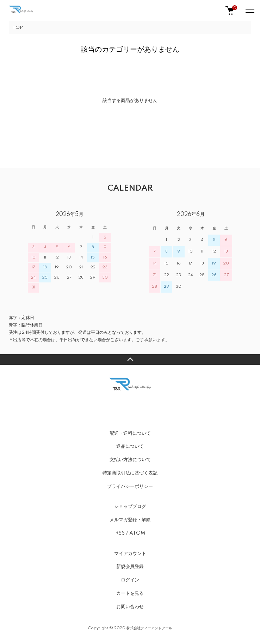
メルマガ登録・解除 (130, 520)
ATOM (137, 533)
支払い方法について (130, 460)
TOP (18, 28)
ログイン (130, 580)
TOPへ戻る (130, 359)
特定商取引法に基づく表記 (130, 473)
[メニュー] (249, 11)
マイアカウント (130, 554)
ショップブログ (130, 506)
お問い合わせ (130, 607)
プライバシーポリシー (130, 486)
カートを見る (130, 593)
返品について (130, 446)
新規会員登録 (130, 567)
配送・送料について (130, 433)
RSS (120, 533)
